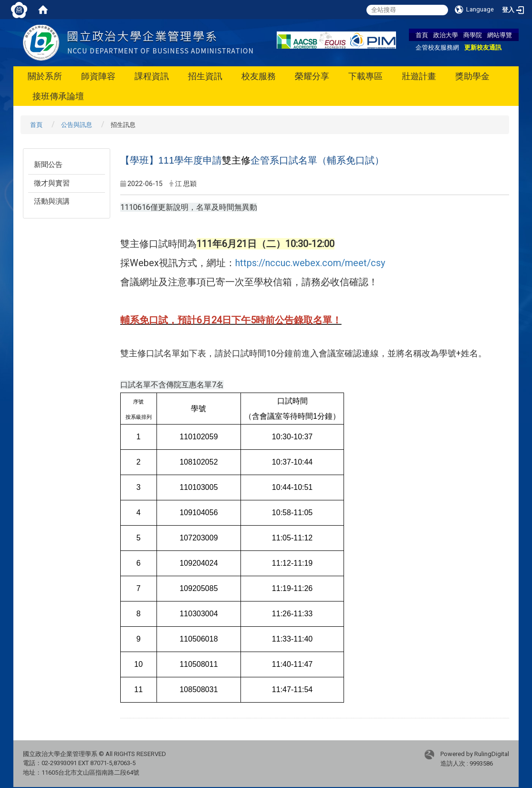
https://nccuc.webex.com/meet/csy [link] (310, 263)
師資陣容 (98, 76)
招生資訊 (205, 76)
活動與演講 (52, 201)
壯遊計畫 (419, 76)
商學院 (473, 35)
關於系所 (45, 76)
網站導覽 (500, 35)
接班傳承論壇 (58, 96)
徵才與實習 (52, 183)
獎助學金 (472, 76)
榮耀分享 (312, 76)
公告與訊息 (77, 125)
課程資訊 (152, 76)
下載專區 (365, 76)
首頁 (422, 35)
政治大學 (446, 35)
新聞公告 (48, 165)
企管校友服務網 (437, 47)
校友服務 (259, 76)
